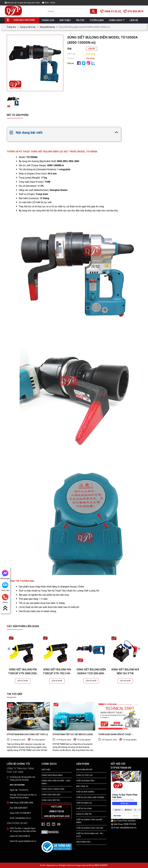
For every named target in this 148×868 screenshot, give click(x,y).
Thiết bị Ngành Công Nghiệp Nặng (89, 821)
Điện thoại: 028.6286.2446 (22, 803)
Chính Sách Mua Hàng (52, 775)
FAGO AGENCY (101, 865)
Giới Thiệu (46, 770)
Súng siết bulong (47, 27)
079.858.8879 (135, 11)
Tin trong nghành (38, 740)
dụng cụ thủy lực (84, 775)
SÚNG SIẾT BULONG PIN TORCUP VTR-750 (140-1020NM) (57, 673)
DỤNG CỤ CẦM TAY (84, 814)
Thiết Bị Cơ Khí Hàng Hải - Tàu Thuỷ (90, 835)
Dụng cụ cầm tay (28, 27)
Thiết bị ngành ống (85, 781)
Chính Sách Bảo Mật (51, 795)
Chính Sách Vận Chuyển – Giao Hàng (56, 782)
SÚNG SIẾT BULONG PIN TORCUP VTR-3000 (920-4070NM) (23, 673)
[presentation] (9, 649)
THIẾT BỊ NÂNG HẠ (84, 803)
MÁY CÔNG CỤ (82, 786)
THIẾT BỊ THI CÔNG (84, 808)
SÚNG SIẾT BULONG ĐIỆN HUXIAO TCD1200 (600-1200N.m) (91, 673)
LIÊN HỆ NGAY (23, 681)
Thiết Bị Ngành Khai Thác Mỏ (90, 828)
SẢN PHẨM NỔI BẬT (84, 770)
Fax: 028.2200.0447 (19, 808)
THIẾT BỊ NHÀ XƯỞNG (85, 792)
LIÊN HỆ (91, 49)
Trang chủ (11, 27)
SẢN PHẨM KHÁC (83, 842)
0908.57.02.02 (113, 11)
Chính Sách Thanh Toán (53, 789)
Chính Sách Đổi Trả (51, 800)
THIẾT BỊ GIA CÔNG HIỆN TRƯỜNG (90, 797)
